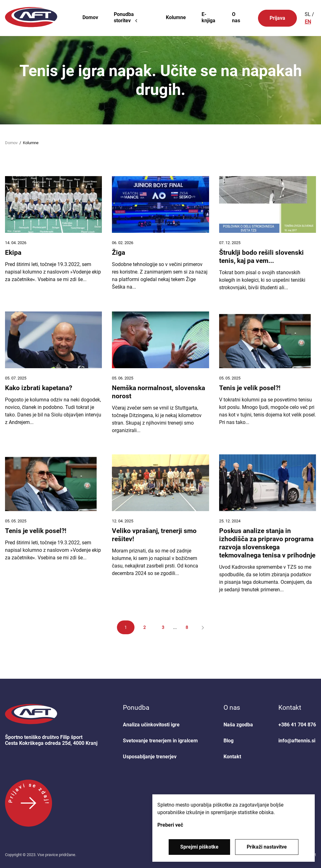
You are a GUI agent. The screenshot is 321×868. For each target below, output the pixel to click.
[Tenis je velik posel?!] (268, 373)
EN (308, 22)
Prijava (277, 18)
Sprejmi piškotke (199, 847)
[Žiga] (160, 234)
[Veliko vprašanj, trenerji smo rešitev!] (160, 524)
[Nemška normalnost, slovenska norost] (160, 373)
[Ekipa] (53, 234)
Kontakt (232, 757)
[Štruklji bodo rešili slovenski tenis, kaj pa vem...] (268, 234)
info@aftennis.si (297, 741)
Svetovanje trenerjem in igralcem (160, 741)
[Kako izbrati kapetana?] (53, 373)
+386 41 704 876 (297, 725)
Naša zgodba (238, 725)
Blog (229, 741)
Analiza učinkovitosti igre (151, 725)
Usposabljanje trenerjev (150, 757)
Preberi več (170, 825)
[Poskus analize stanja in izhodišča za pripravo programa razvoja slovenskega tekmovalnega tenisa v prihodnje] (268, 524)
